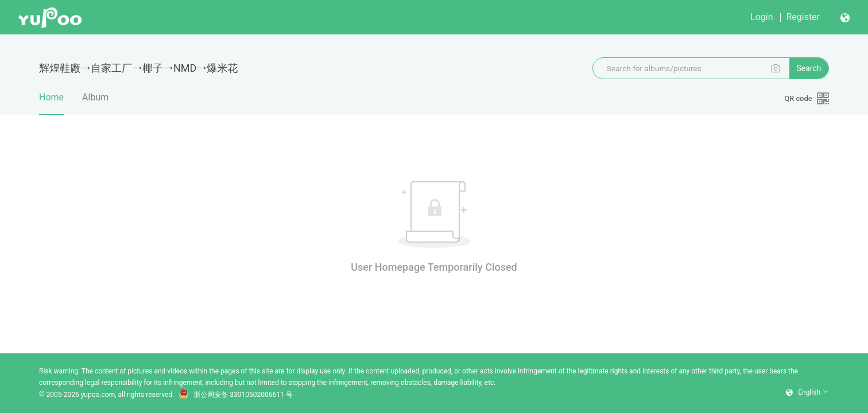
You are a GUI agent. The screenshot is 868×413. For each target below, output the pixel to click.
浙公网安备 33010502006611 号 (235, 395)
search (809, 68)
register (803, 17)
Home (51, 103)
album (95, 97)
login (762, 17)
